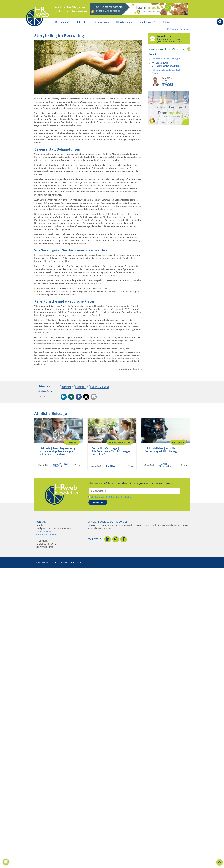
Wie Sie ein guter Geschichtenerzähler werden (166, 64)
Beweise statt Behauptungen (166, 59)
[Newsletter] (152, 39)
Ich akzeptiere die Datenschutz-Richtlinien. (111, 497)
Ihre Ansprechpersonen (47, 534)
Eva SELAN (111, 466)
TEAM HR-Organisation (166, 465)
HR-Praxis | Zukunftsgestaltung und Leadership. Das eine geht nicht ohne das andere (57, 451)
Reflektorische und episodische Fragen (167, 71)
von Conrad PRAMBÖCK (168, 84)
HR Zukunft (72, 442)
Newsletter (164, 36)
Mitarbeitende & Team (120, 442)
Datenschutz (77, 562)
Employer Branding (100, 387)
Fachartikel (81, 387)
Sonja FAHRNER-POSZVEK (61, 465)
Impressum (63, 562)
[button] (64, 397)
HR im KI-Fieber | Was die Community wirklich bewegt (161, 450)
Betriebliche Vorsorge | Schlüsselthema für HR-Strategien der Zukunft (111, 451)
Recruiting (185, 29)
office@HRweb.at (44, 531)
